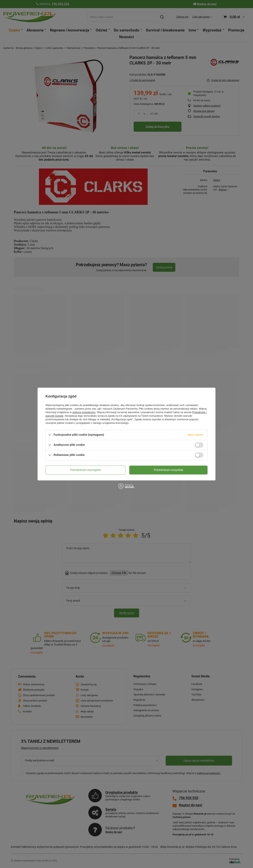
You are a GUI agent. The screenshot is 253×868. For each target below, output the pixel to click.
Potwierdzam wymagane (85, 470)
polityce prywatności (84, 412)
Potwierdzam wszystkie (169, 470)
